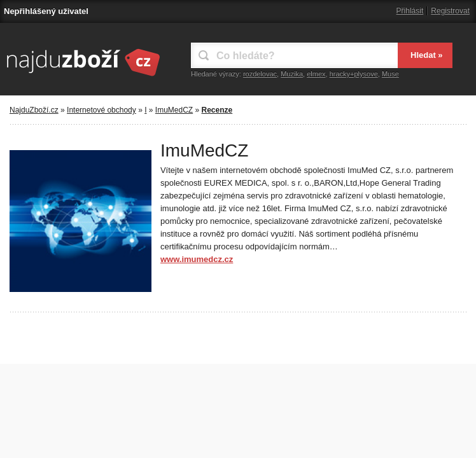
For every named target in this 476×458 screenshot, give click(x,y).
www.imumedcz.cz (197, 259)
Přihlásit (410, 11)
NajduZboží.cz (34, 110)
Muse (390, 74)
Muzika (292, 74)
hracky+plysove (354, 74)
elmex (316, 74)
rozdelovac (260, 74)
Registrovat (450, 11)
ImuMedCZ (174, 110)
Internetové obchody (101, 110)
